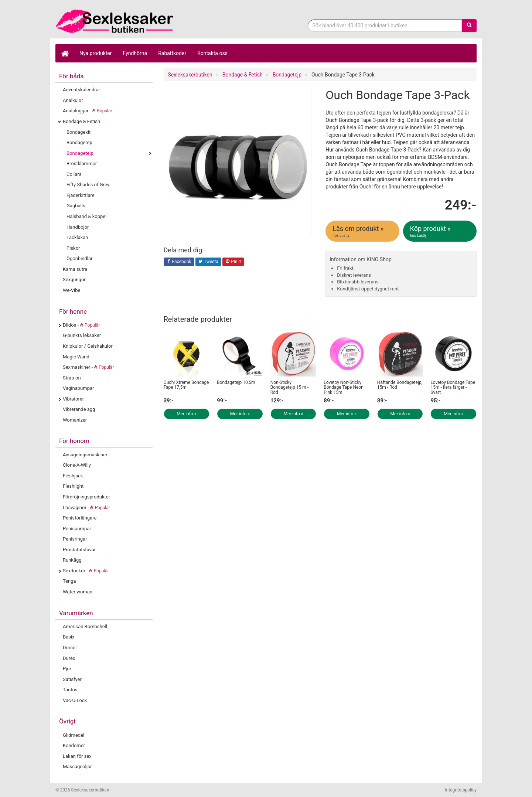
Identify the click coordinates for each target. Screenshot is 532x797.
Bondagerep (79, 142)
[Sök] (469, 25)
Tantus (70, 690)
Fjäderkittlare (81, 195)
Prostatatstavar (79, 550)
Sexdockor (86, 571)
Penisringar (75, 539)
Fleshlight (73, 486)
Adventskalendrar (81, 90)
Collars (74, 174)
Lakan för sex (77, 756)
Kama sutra (75, 269)
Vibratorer (73, 399)
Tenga (69, 581)
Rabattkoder (172, 53)
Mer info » (186, 414)
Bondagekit (79, 132)
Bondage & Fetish (81, 121)
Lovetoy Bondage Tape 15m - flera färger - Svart (453, 387)
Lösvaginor (86, 508)
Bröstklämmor (82, 164)
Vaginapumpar (78, 388)
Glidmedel (74, 735)
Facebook (179, 262)
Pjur (67, 669)
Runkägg (72, 560)
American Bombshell (85, 626)
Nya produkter (96, 53)
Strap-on (72, 378)
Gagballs (76, 206)
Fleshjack (73, 476)
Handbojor (78, 227)
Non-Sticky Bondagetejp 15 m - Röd (290, 387)
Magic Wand (76, 357)
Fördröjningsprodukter (86, 497)
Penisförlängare (80, 518)
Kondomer (74, 745)
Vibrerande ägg (79, 409)
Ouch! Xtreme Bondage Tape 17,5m (186, 385)
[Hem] (65, 53)
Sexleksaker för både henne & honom (115, 21)
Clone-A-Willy (77, 465)
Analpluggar (88, 111)
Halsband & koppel (86, 216)
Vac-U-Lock (75, 700)
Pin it (233, 262)
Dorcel (70, 648)
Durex (69, 658)
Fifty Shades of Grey (88, 185)
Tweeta (208, 262)
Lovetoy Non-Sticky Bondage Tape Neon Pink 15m (344, 387)
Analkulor (73, 100)
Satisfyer (72, 679)
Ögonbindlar (79, 258)
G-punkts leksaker (82, 335)
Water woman (78, 592)
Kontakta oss (212, 53)
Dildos (81, 325)
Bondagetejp (80, 153)
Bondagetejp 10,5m (236, 382)
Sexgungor (74, 280)
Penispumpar (77, 529)
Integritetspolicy (461, 790)
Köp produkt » (440, 231)
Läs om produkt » (363, 231)
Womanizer (75, 420)
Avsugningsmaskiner (85, 455)
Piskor (73, 248)
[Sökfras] (385, 25)
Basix (69, 637)
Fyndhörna (135, 53)
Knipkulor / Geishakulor (88, 346)
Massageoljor (77, 767)
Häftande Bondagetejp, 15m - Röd (400, 385)
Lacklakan (77, 237)
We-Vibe (71, 290)
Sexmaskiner (88, 367)
